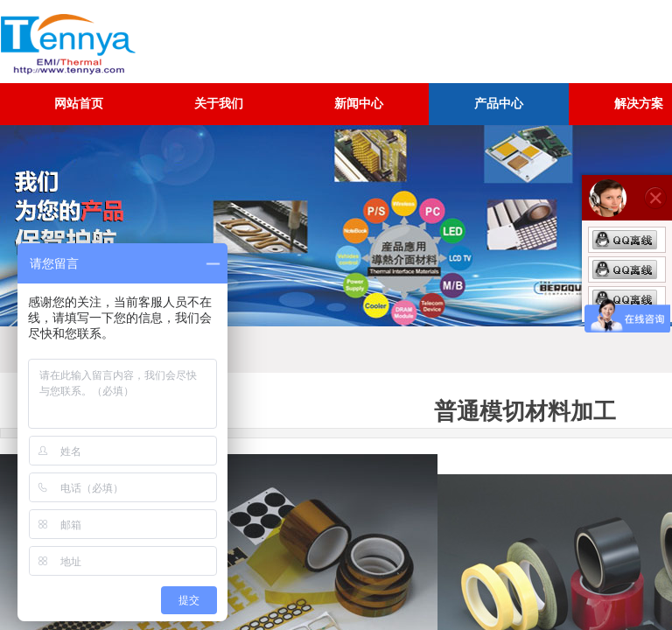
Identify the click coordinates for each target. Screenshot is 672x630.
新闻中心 (359, 104)
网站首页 (79, 104)
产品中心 (499, 104)
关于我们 (219, 104)
